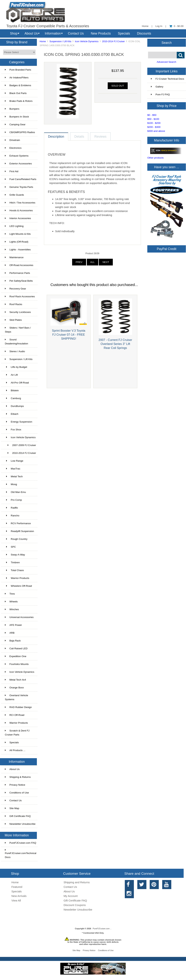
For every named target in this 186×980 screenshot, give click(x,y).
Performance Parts (17, 273)
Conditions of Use (17, 793)
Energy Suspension (19, 422)
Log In (159, 26)
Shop (14, 33)
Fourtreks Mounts (17, 664)
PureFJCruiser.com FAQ (21, 843)
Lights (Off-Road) (17, 242)
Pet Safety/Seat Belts (19, 281)
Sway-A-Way (15, 555)
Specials (124, 33)
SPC (10, 547)
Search (167, 43)
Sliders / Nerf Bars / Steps (18, 330)
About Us (31, 33)
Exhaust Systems (17, 156)
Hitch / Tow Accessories (20, 203)
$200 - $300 (154, 127)
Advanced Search (166, 62)
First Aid (12, 171)
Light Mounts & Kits (18, 234)
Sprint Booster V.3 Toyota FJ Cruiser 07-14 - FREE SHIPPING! (69, 335)
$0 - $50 (152, 115)
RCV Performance (18, 523)
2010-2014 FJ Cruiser (113, 41)
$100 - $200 (154, 123)
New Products (101, 33)
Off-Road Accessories (19, 265)
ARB (10, 633)
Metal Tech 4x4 (15, 680)
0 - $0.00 (176, 26)
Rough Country (16, 539)
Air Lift (11, 375)
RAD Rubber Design (18, 707)
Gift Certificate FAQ (18, 816)
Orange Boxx (14, 688)
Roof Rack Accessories (20, 296)
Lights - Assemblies (18, 250)
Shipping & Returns (18, 777)
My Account (71, 896)
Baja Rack (13, 641)
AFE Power (13, 625)
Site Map (12, 808)
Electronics (13, 148)
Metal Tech (14, 476)
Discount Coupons (75, 905)
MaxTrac (13, 469)
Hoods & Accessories (19, 210)
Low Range (14, 461)
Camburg (13, 398)
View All (16, 900)
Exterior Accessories (18, 164)
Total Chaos (14, 570)
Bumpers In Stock (17, 117)
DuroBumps (14, 406)
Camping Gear (15, 124)
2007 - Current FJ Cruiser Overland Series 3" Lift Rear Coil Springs (115, 344)
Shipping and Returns (77, 882)
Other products (155, 158)
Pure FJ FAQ (160, 94)
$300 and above (156, 131)
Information (53, 33)
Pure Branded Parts (18, 70)
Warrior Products (17, 578)
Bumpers (12, 109)
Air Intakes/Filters (17, 78)
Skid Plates (13, 320)
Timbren (12, 562)
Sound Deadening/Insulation (17, 342)
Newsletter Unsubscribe (20, 824)
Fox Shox (13, 430)
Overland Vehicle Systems (17, 697)
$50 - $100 (153, 119)
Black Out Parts (16, 93)
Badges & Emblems (18, 85)
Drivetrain (12, 140)
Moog (11, 484)
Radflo (11, 508)
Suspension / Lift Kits (60, 41)
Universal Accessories (19, 617)
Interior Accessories (18, 218)
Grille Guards (14, 195)
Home (145, 26)
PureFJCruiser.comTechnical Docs (21, 854)
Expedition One (16, 656)
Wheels (11, 602)
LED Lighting (14, 226)
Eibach (12, 414)
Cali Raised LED (16, 648)
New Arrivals (19, 896)
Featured (17, 887)
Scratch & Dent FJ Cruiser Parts (17, 733)
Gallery (157, 87)
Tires (10, 594)
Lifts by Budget (16, 367)
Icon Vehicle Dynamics (20, 672)
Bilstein (12, 390)
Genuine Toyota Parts (19, 187)
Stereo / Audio (15, 351)
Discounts (144, 33)
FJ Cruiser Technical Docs (168, 79)
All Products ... (15, 750)
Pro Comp (13, 500)
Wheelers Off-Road (18, 586)
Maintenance (14, 257)
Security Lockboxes (18, 312)
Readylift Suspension (19, 531)
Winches (12, 609)
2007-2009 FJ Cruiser (21, 445)
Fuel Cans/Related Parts (21, 179)
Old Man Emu (15, 492)
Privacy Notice (15, 785)
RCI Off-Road (15, 715)
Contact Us (76, 33)
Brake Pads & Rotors (19, 101)
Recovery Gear (15, 289)
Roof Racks (14, 304)
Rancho (12, 516)
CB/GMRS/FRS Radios (20, 132)
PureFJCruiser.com (101, 929)
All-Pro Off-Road (17, 383)
